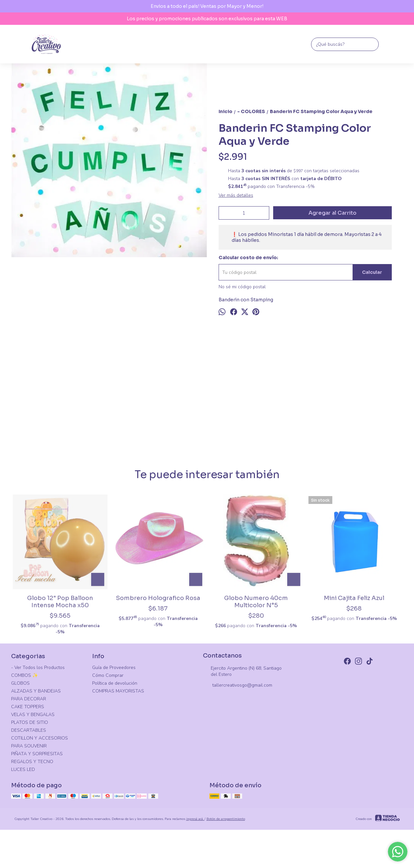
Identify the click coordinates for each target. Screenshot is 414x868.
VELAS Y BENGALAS (33, 715)
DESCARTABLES (29, 730)
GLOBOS (20, 683)
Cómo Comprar (108, 675)
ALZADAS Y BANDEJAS (36, 691)
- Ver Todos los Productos (38, 668)
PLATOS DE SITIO (30, 722)
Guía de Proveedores (114, 668)
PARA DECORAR (29, 699)
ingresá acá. (195, 819)
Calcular (372, 272)
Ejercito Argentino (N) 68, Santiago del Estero (242, 671)
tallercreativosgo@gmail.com (238, 686)
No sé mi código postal (242, 287)
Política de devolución (115, 683)
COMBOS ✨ (25, 675)
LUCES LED (23, 769)
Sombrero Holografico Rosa (158, 598)
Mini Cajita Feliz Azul (354, 598)
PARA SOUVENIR (29, 746)
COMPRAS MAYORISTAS (118, 691)
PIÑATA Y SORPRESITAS (37, 754)
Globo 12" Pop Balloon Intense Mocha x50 (60, 602)
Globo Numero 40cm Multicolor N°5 (256, 602)
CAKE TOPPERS (28, 707)
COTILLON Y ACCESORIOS (40, 738)
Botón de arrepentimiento (226, 819)
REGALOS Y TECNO (32, 762)
